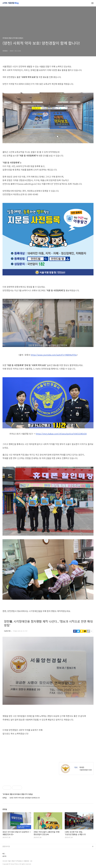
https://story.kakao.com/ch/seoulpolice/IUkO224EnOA (61, 434)
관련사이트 (6, 846)
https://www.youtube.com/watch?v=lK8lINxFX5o (54, 355)
